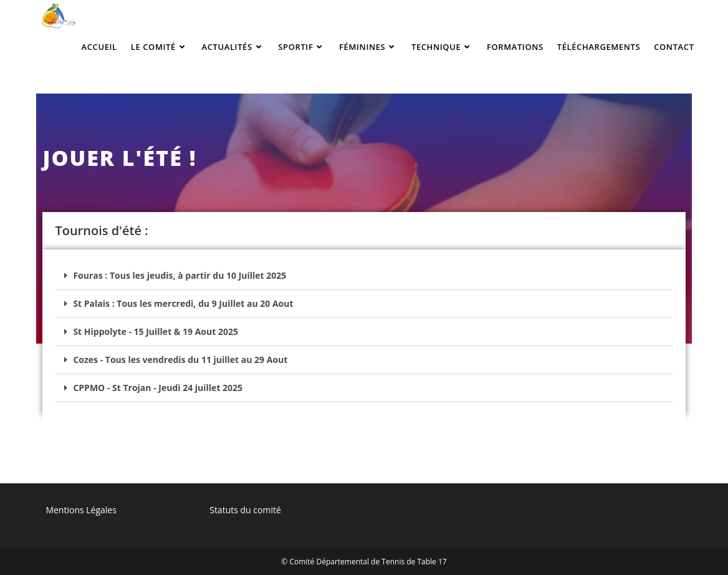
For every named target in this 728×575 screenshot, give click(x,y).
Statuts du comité (245, 510)
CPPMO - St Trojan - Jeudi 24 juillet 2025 (158, 388)
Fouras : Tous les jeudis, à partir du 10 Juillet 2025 (180, 275)
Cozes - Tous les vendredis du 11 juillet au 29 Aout (180, 360)
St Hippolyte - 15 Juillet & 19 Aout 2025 (156, 331)
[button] (364, 276)
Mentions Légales (81, 510)
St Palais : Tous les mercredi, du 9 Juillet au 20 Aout (183, 303)
